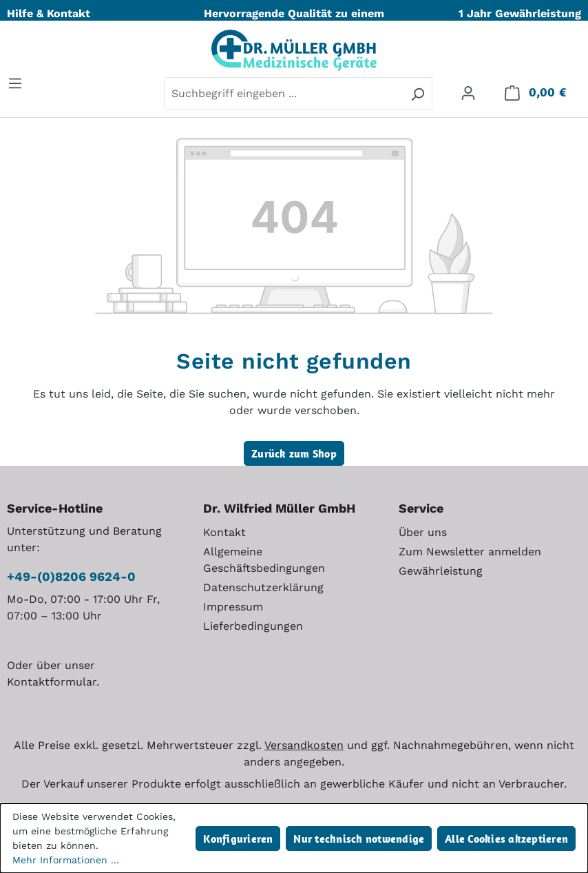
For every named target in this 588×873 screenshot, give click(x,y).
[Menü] (15, 83)
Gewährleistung (441, 571)
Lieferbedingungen (253, 626)
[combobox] (284, 94)
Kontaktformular (52, 682)
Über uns (423, 532)
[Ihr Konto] (468, 92)
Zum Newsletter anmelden (470, 552)
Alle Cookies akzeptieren (506, 839)
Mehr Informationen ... (66, 860)
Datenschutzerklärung (263, 587)
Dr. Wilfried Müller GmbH (279, 508)
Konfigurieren (238, 839)
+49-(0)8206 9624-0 (71, 576)
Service (421, 508)
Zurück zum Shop (294, 453)
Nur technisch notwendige (359, 839)
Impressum (233, 607)
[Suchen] (418, 94)
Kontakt (224, 532)
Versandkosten (304, 745)
